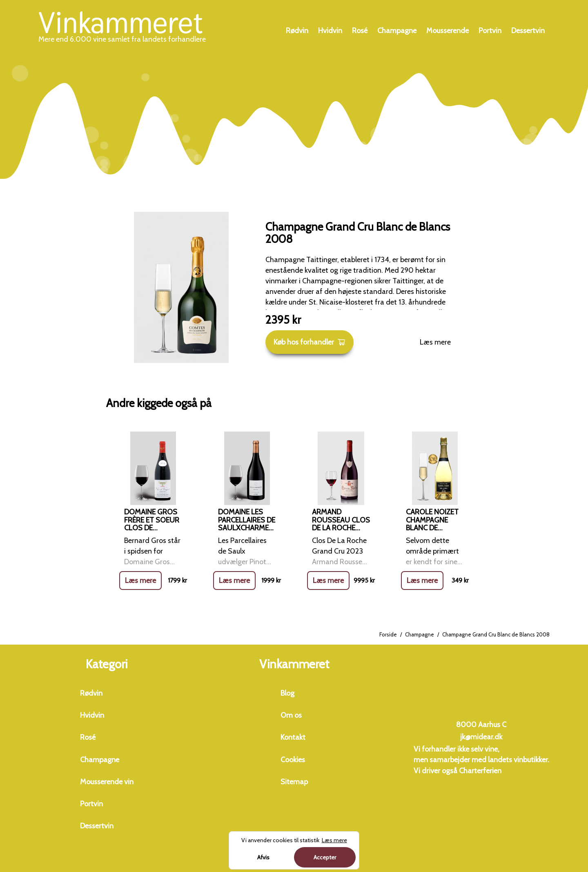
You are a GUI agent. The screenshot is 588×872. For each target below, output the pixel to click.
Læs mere (435, 342)
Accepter (325, 857)
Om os (291, 715)
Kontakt (293, 737)
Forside (388, 634)
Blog (287, 693)
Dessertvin (528, 31)
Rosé (360, 31)
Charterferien (480, 771)
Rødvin (297, 31)
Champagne (397, 31)
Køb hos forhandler (310, 342)
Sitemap (294, 782)
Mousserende (448, 31)
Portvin (490, 31)
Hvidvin (330, 31)
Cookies (293, 760)
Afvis (263, 857)
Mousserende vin (107, 782)
